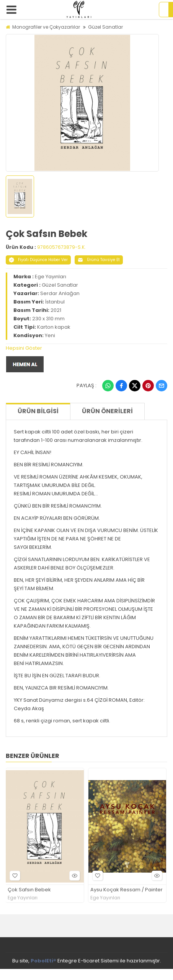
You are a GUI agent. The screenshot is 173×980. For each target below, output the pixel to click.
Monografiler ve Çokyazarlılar (46, 27)
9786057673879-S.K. (61, 247)
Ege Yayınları (51, 277)
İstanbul (55, 302)
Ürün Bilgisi (38, 411)
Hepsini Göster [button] (24, 348)
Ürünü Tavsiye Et (99, 260)
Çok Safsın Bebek (29, 890)
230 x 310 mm (48, 319)
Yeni (50, 335)
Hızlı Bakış (73, 875)
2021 (56, 310)
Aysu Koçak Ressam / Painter (126, 890)
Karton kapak (54, 327)
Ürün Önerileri (107, 411)
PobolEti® (43, 961)
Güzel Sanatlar (105, 27)
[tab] (86, 348)
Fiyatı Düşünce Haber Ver (38, 260)
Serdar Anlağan (60, 293)
